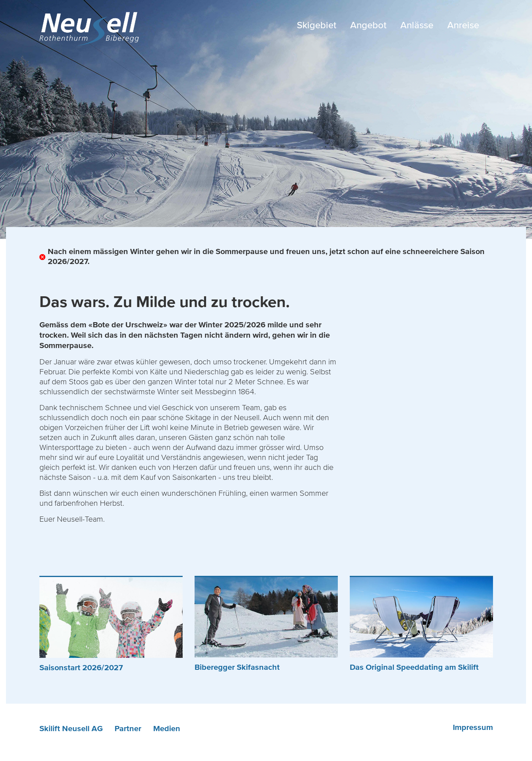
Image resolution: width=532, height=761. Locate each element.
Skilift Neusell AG (71, 729)
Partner (128, 729)
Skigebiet (317, 25)
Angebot (368, 25)
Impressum (473, 728)
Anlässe (417, 25)
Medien (167, 729)
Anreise (463, 25)
